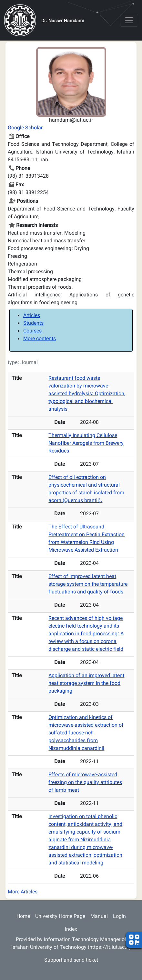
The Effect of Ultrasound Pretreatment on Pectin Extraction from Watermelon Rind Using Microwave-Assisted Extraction (86, 539)
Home (23, 917)
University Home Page (60, 917)
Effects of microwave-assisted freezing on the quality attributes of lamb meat (85, 783)
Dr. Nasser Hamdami (62, 21)
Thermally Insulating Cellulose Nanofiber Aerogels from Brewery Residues (86, 444)
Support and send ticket (71, 961)
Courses (32, 331)
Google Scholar (25, 128)
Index (71, 930)
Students (33, 324)
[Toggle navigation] (129, 20)
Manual (99, 917)
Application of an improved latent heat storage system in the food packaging (86, 684)
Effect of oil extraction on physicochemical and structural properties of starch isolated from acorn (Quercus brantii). (86, 489)
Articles (32, 316)
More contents (40, 339)
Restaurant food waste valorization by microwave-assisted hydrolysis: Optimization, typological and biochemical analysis (87, 394)
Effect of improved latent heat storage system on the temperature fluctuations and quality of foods (88, 585)
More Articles (23, 892)
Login (119, 917)
